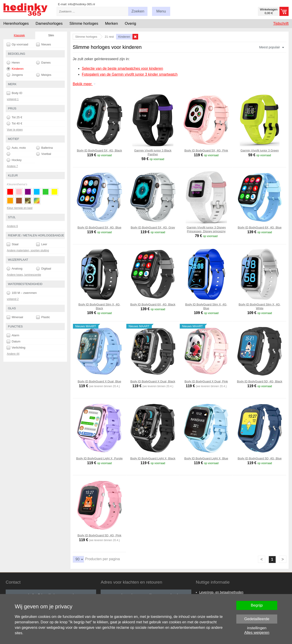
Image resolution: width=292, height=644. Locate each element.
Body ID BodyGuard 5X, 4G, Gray (153, 227)
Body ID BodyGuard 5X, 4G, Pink (206, 150)
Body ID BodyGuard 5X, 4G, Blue (99, 227)
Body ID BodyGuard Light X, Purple (99, 458)
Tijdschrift (281, 24)
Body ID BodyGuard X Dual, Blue (100, 381)
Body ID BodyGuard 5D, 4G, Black (260, 381)
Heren (13, 63)
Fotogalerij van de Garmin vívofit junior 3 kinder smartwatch (130, 74)
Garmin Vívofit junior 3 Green (260, 150)
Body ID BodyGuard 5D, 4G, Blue (260, 458)
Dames (43, 63)
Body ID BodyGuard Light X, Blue (206, 458)
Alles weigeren (257, 633)
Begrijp (257, 605)
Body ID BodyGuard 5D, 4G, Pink (99, 535)
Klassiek (19, 35)
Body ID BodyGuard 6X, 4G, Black (153, 304)
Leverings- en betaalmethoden (221, 592)
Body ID (14, 93)
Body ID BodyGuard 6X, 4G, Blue (260, 227)
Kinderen (15, 69)
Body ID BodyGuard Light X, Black (153, 458)
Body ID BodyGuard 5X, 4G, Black (99, 150)
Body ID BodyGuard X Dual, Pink (206, 381)
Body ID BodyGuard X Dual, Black (153, 381)
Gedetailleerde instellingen (257, 620)
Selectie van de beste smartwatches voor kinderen (122, 68)
